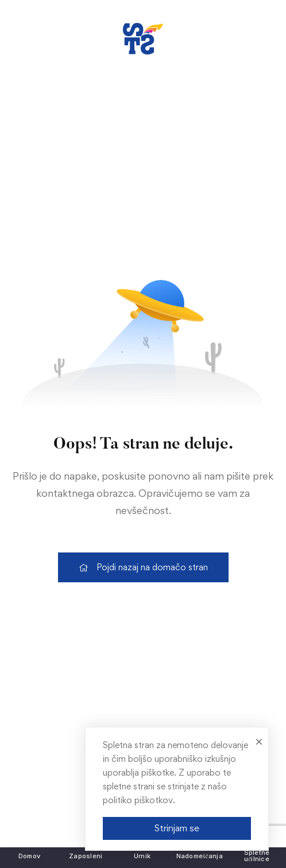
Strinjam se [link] (177, 828)
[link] (143, 39)
